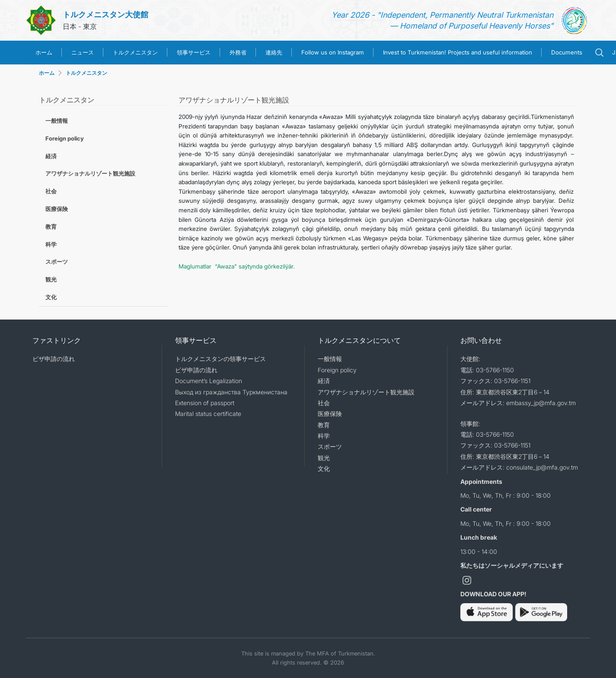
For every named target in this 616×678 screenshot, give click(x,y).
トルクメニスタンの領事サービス (220, 359)
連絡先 (274, 52)
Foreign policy (65, 138)
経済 (51, 156)
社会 (51, 191)
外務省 (238, 52)
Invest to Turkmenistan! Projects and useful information (458, 52)
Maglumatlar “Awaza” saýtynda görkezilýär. (237, 266)
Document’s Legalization (209, 381)
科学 (51, 244)
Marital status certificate (208, 414)
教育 (51, 227)
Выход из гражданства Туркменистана (231, 392)
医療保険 (57, 209)
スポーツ (57, 262)
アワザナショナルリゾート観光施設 (90, 173)
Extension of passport (205, 403)
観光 (51, 279)
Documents (567, 52)
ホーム (44, 52)
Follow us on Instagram (333, 52)
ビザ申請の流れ (54, 359)
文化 (51, 297)
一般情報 (57, 121)
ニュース (83, 52)
